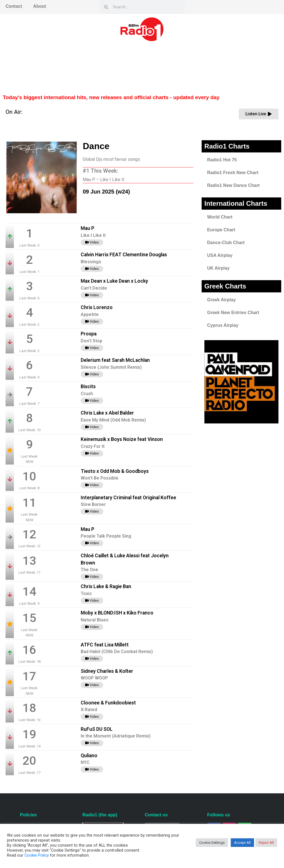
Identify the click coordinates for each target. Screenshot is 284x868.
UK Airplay (218, 268)
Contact (14, 6)
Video (92, 242)
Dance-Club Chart (226, 243)
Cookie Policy (37, 855)
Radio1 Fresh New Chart (233, 173)
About (40, 6)
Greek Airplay (221, 300)
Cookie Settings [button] (212, 843)
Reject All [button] (266, 843)
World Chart (220, 217)
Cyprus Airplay (223, 325)
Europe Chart (221, 230)
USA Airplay (220, 255)
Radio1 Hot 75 (222, 160)
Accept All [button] (242, 843)
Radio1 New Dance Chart (233, 185)
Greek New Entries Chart (233, 313)
